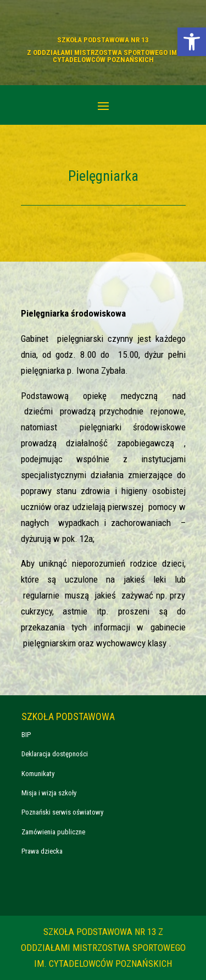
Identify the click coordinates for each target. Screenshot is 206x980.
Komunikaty (38, 774)
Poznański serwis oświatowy (62, 812)
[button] (192, 42)
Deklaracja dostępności (55, 754)
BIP (26, 735)
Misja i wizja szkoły (49, 793)
